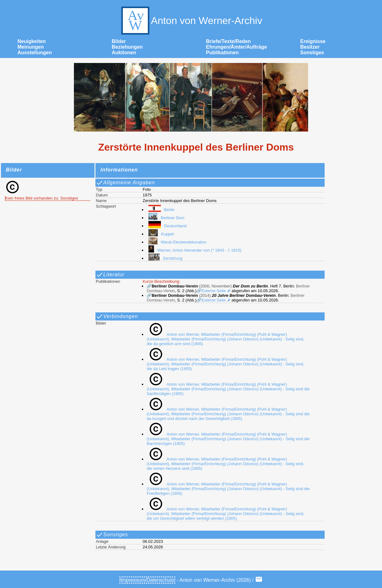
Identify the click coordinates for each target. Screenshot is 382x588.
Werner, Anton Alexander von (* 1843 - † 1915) (194, 250)
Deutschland (167, 226)
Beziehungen (127, 47)
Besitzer (310, 47)
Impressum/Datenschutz (147, 580)
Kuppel (160, 234)
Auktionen (124, 53)
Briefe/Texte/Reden (229, 41)
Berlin (160, 210)
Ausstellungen (35, 53)
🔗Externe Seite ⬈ (213, 291)
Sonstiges (312, 53)
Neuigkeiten (32, 41)
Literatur (110, 275)
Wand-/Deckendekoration (176, 242)
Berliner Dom (165, 218)
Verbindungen (117, 316)
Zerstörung (164, 258)
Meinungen (31, 47)
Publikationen (222, 53)
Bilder (119, 41)
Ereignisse (313, 41)
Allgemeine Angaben (125, 183)
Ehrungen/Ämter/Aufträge (237, 47)
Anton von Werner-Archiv (191, 21)
